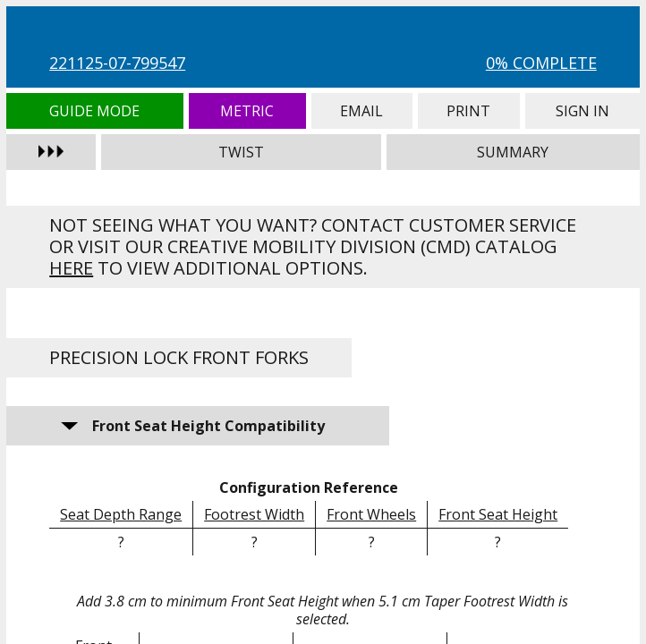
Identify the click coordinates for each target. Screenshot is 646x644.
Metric (248, 111)
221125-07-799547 (117, 63)
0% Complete (541, 63)
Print (469, 111)
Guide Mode (94, 111)
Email (361, 111)
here (71, 268)
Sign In (582, 111)
